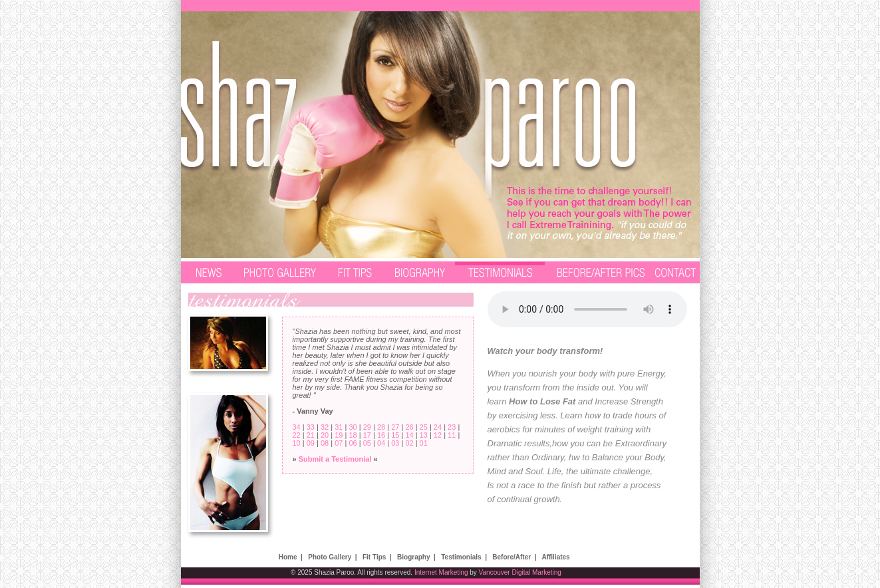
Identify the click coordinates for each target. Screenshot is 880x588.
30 (353, 427)
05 (367, 443)
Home (288, 557)
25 (424, 427)
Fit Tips (374, 557)
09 (311, 443)
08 (325, 443)
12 (438, 435)
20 (325, 435)
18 (353, 435)
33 (311, 427)
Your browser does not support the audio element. (587, 309)
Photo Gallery (330, 557)
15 (395, 435)
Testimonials (461, 557)
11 (452, 435)
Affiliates (555, 557)
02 (409, 443)
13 (424, 435)
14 (409, 435)
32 (325, 427)
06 (353, 443)
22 (297, 435)
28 (381, 427)
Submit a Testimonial (335, 459)
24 (438, 427)
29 (367, 427)
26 (409, 427)
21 (311, 435)
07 (339, 443)
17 (367, 435)
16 (381, 435)
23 (452, 427)
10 (297, 443)
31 (339, 427)
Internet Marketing (441, 572)
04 (381, 443)
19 (339, 435)
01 (424, 443)
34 (297, 427)
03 (395, 443)
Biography (413, 557)
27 (395, 427)
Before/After (512, 557)
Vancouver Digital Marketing (520, 572)
